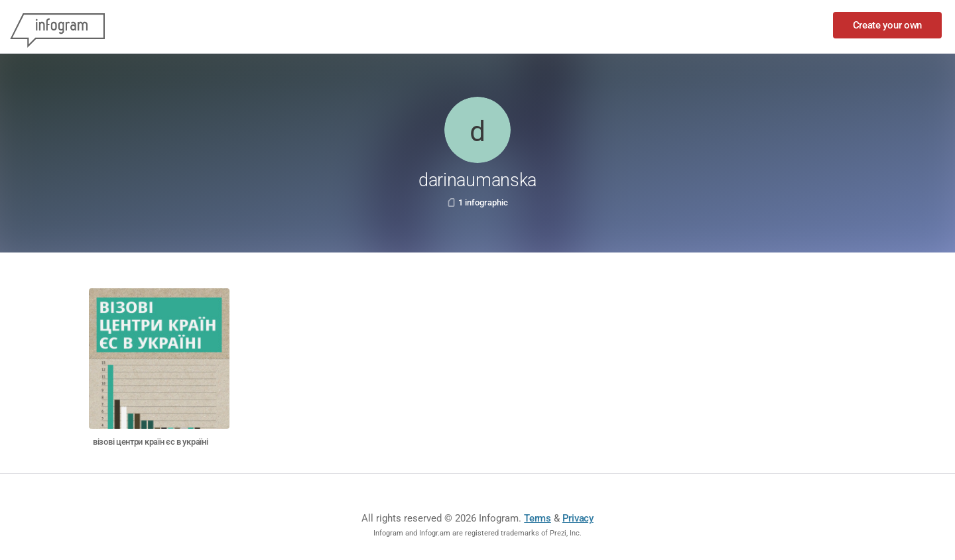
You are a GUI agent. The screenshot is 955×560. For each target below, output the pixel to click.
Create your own (888, 25)
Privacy (578, 518)
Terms (538, 518)
